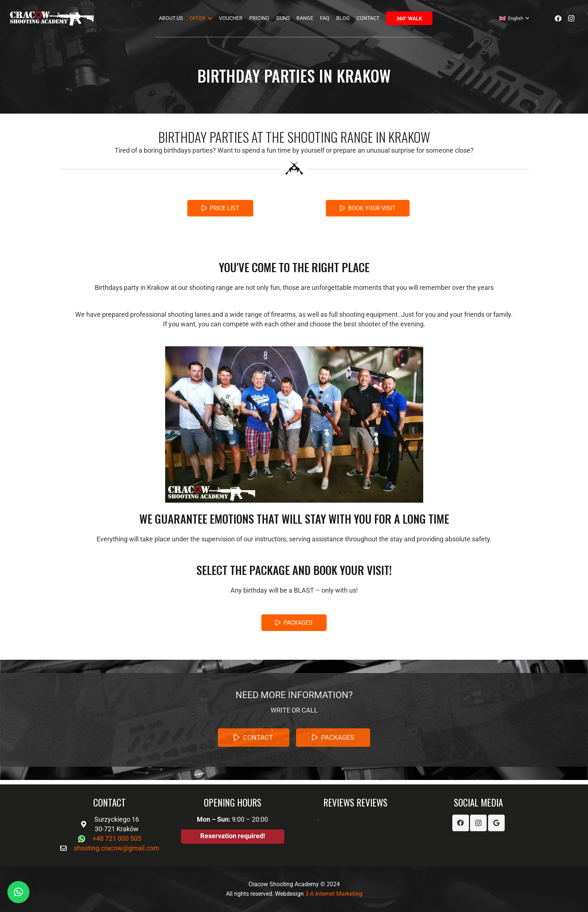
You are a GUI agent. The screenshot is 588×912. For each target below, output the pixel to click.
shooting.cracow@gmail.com (116, 848)
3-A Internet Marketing (334, 894)
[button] (18, 892)
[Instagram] (571, 18)
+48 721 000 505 (117, 838)
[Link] (52, 18)
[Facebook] (558, 18)
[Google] (496, 823)
